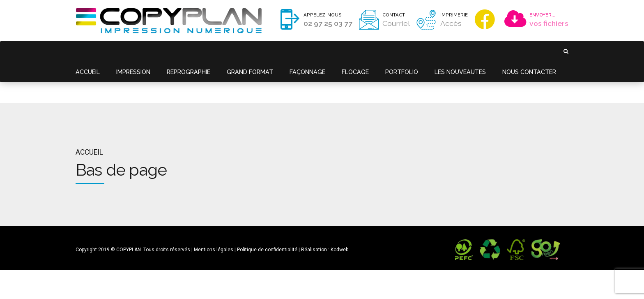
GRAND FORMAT (242, 51)
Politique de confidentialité (267, 209)
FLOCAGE (343, 51)
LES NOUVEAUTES (444, 51)
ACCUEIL (87, 51)
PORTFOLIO (388, 51)
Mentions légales (214, 209)
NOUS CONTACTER (511, 51)
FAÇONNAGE (297, 51)
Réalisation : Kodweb (325, 209)
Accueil (89, 111)
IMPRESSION (131, 51)
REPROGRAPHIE (183, 51)
